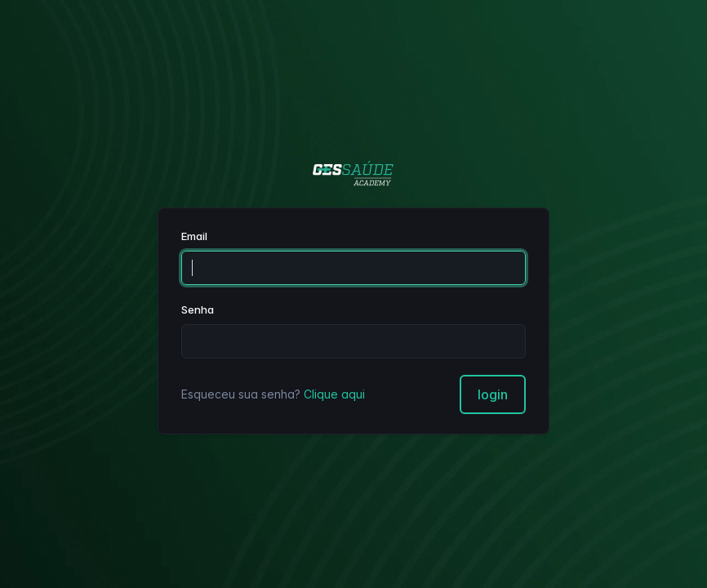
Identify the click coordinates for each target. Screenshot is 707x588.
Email (194, 236)
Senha (198, 310)
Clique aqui (334, 394)
